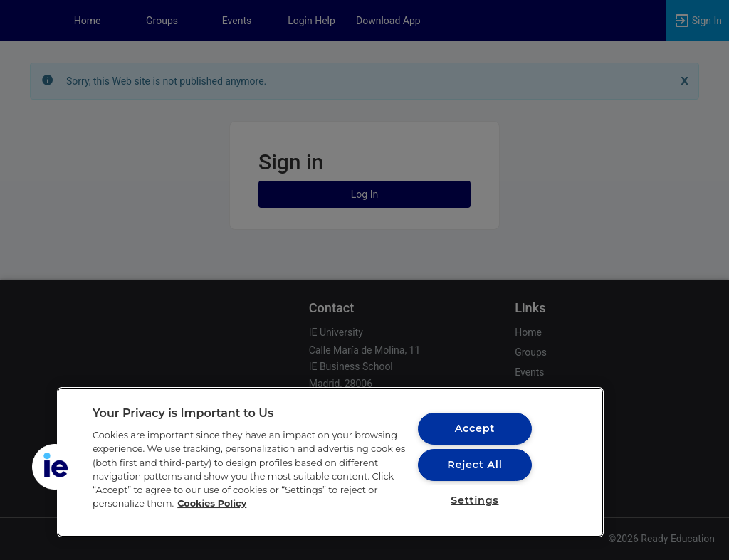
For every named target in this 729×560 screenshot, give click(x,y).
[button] (55, 467)
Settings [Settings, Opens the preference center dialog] (474, 500)
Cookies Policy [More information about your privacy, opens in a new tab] (212, 503)
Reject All (474, 465)
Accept (475, 428)
